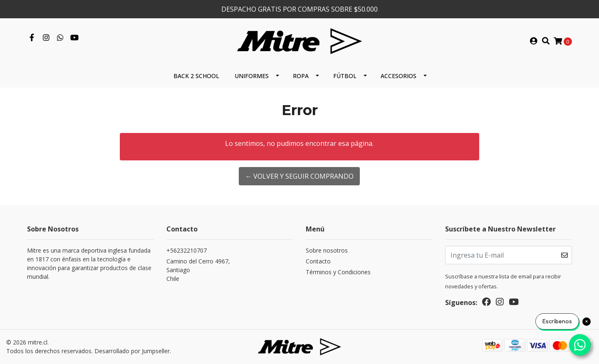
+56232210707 (187, 250)
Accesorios (399, 76)
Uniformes (252, 76)
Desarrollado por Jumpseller (132, 351)
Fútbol (345, 76)
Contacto (318, 261)
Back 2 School (196, 76)
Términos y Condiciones (338, 272)
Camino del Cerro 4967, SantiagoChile (198, 270)
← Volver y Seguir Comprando (299, 176)
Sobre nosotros (327, 250)
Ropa (301, 76)
